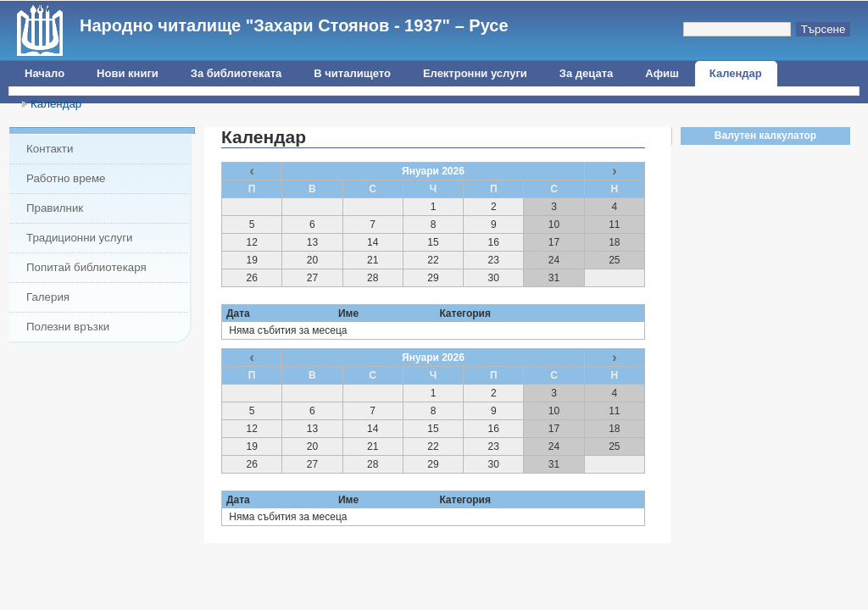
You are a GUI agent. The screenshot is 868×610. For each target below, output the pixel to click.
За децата (586, 73)
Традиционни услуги (79, 238)
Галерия (48, 297)
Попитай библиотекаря (86, 267)
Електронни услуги (475, 73)
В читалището (352, 73)
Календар (736, 73)
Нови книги (128, 73)
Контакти (50, 149)
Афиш (662, 73)
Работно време (66, 178)
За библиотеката (236, 73)
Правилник (55, 208)
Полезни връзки (68, 327)
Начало (45, 73)
